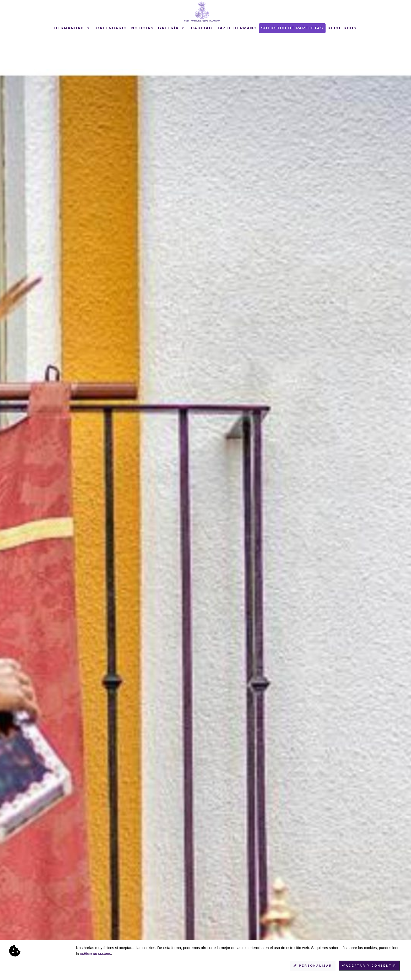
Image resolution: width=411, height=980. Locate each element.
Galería (171, 28)
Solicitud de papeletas (292, 28)
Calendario (112, 28)
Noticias (143, 28)
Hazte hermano (237, 28)
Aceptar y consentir (369, 966)
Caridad (201, 28)
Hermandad (72, 28)
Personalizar (313, 966)
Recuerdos (342, 28)
